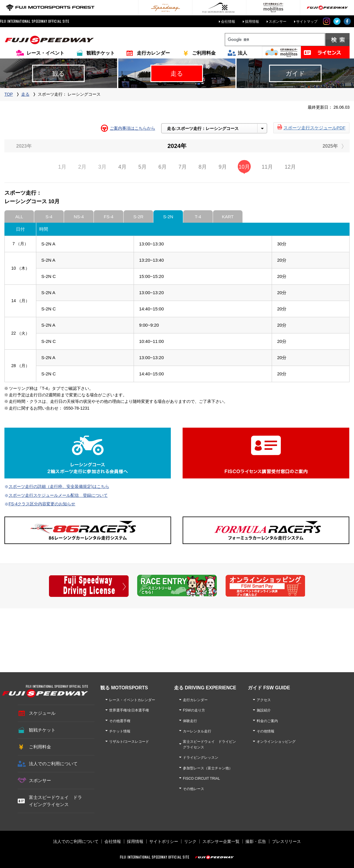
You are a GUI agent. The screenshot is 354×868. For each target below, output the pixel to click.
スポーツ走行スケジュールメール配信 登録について (58, 495)
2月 (82, 167)
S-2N (168, 217)
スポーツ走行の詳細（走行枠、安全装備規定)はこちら (59, 486)
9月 (223, 167)
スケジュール (42, 713)
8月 (203, 167)
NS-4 (79, 217)
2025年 (330, 146)
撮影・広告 (256, 841)
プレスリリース (286, 841)
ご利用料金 (204, 53)
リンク (190, 841)
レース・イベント (45, 53)
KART (228, 217)
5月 (142, 167)
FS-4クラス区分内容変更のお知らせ (42, 504)
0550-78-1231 (77, 408)
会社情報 (228, 22)
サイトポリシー (164, 841)
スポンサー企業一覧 (221, 841)
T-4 (198, 217)
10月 (244, 167)
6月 (163, 167)
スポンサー (278, 22)
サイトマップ (307, 22)
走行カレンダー (153, 53)
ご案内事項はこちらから (132, 128)
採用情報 (252, 22)
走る (25, 94)
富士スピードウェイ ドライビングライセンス (55, 801)
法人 (242, 53)
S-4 (49, 217)
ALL (19, 217)
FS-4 (109, 217)
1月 (62, 167)
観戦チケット (101, 53)
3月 (102, 167)
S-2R (138, 217)
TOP (9, 94)
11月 (267, 167)
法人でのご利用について (53, 764)
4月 (122, 167)
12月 (290, 167)
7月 (183, 167)
